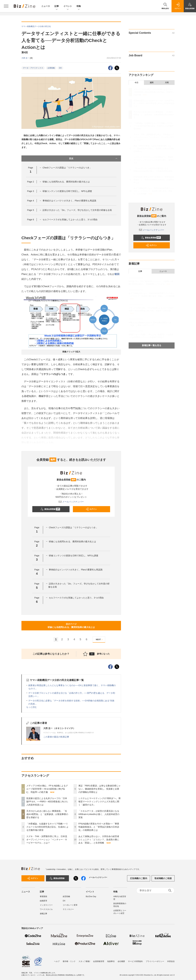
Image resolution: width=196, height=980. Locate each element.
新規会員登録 (50, 509)
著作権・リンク (69, 961)
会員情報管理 (99, 961)
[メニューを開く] (6, 6)
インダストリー (46, 905)
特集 (79, 6)
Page (30, 182)
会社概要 (121, 961)
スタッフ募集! (84, 961)
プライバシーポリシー (155, 961)
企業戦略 (51, 68)
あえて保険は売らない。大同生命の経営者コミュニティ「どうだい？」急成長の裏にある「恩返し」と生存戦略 (99, 840)
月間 (167, 83)
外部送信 (171, 961)
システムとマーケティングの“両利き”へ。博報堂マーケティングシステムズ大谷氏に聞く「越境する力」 (99, 802)
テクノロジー (68, 909)
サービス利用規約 (135, 961)
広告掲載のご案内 (139, 878)
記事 (57, 6)
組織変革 (43, 901)
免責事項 (111, 961)
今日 (136, 83)
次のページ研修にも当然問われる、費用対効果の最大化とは (71, 626)
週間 (152, 83)
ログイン (91, 509)
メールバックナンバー (71, 502)
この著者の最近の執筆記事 (56, 737)
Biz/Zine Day (91, 896)
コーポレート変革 (70, 905)
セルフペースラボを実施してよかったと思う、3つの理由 (70, 220)
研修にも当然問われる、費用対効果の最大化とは (66, 182)
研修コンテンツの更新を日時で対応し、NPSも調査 (67, 191)
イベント (68, 6)
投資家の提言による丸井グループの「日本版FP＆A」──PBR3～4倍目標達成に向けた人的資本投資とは (47, 802)
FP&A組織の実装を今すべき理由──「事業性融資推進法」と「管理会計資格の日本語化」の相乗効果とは (99, 827)
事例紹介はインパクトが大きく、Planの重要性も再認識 (69, 201)
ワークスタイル (46, 909)
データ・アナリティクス (33, 68)
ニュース (46, 6)
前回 (117, 274)
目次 (93, 158)
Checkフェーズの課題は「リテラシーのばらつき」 (67, 168)
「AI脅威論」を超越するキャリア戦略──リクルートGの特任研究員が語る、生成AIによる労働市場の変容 (47, 827)
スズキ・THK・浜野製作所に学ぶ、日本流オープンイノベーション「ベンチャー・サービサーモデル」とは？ (47, 840)
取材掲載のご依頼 (163, 878)
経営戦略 (66, 896)
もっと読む (32, 707)
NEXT (100, 640)
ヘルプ (57, 961)
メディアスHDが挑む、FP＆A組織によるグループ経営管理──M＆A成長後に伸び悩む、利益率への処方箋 (47, 789)
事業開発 (43, 896)
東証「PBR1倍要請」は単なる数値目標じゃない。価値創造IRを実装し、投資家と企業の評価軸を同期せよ (99, 789)
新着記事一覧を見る (152, 345)
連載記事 (43, 914)
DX (60, 68)
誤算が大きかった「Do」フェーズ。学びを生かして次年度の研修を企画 (77, 210)
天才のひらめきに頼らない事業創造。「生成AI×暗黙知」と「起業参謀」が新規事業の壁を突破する (47, 814)
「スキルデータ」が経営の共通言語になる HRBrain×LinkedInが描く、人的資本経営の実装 (100, 814)
